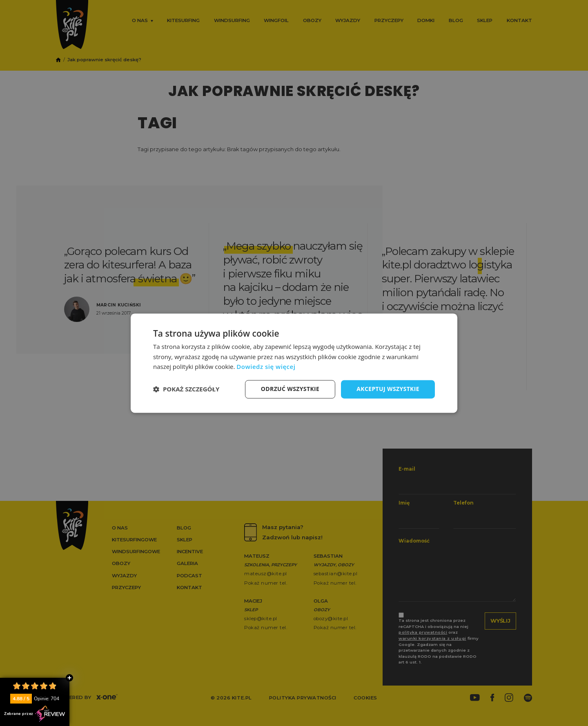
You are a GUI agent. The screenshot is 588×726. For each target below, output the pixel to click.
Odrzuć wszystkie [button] (290, 389)
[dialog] (294, 363)
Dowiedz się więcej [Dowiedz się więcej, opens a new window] (266, 367)
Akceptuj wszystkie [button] (388, 389)
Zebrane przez (35, 714)
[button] (186, 389)
